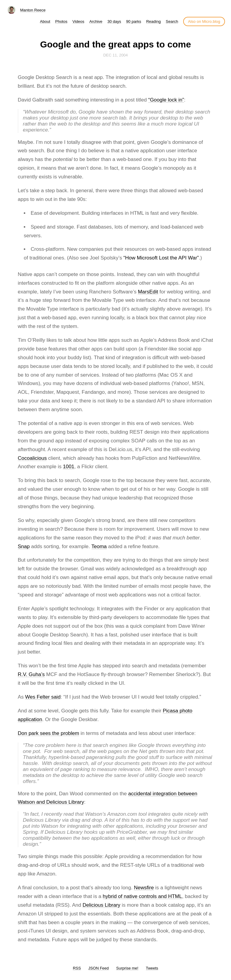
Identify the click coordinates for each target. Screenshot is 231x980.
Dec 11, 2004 (115, 55)
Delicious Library (101, 905)
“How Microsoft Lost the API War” (161, 258)
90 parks (134, 21)
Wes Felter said (43, 697)
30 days (114, 21)
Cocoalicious (32, 458)
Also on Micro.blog (204, 21)
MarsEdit (148, 292)
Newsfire (144, 888)
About (45, 21)
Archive (96, 21)
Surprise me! (127, 968)
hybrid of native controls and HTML (143, 896)
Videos (79, 21)
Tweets (152, 968)
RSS (77, 968)
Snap (24, 546)
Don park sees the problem (48, 733)
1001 (69, 467)
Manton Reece (33, 10)
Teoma (99, 546)
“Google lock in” (166, 100)
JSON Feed (99, 968)
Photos (61, 21)
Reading (153, 21)
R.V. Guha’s (31, 674)
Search (172, 21)
